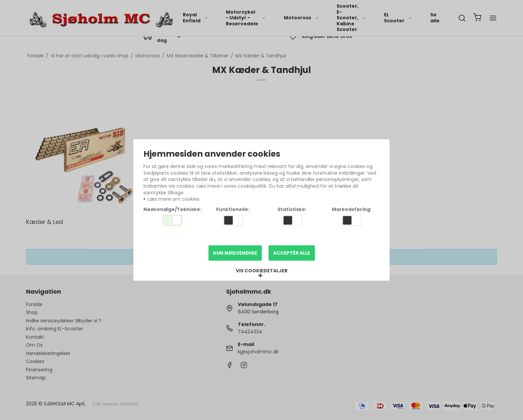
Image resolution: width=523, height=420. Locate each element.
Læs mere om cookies (171, 199)
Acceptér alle (292, 253)
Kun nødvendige (235, 253)
